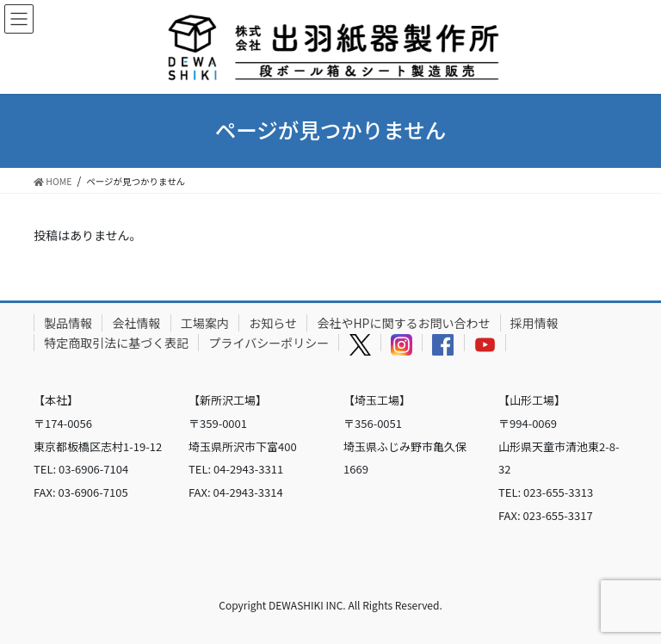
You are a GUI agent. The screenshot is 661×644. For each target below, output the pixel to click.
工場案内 (205, 323)
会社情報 (137, 323)
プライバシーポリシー (269, 343)
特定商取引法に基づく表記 (116, 343)
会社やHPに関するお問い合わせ (403, 323)
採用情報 (534, 323)
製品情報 (68, 323)
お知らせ (273, 323)
